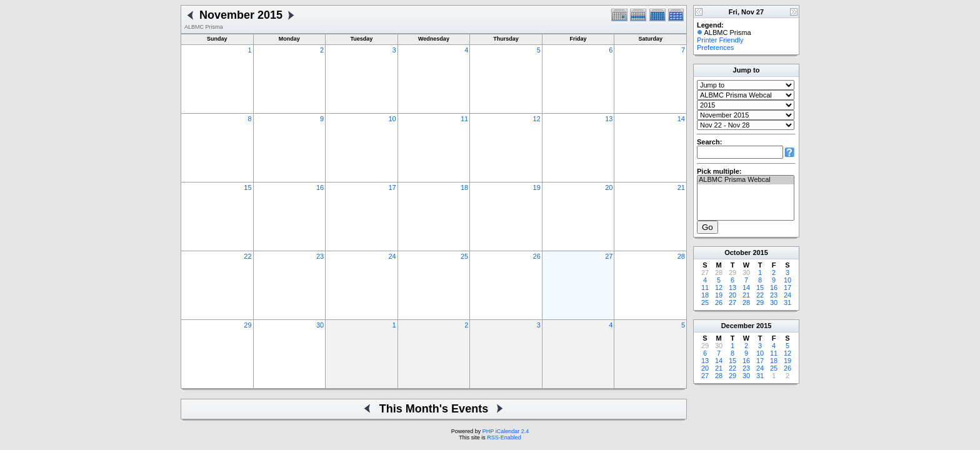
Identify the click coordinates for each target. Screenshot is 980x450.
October (737, 252)
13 (609, 119)
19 (537, 187)
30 (320, 325)
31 (787, 302)
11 (464, 119)
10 (392, 119)
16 (320, 187)
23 (320, 256)
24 (392, 256)
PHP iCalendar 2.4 (506, 431)
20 (609, 187)
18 (464, 187)
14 (681, 119)
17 (392, 187)
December (738, 326)
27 (609, 256)
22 (247, 256)
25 (464, 256)
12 (537, 119)
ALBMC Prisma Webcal (746, 180)
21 (681, 187)
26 (537, 256)
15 (247, 187)
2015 (760, 252)
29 (247, 325)
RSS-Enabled (504, 437)
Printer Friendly (720, 40)
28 (681, 256)
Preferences (715, 47)
